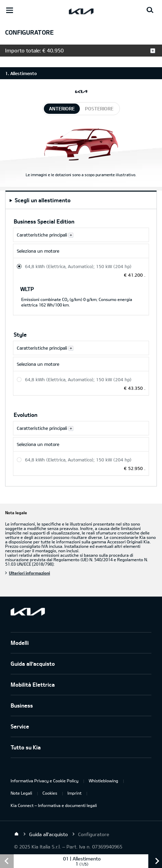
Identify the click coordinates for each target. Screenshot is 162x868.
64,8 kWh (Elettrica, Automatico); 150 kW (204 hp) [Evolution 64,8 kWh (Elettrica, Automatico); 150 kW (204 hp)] (78, 460)
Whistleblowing (103, 781)
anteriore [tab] (62, 109)
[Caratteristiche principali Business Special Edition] (81, 235)
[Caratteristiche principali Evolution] (81, 428)
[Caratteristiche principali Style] (81, 348)
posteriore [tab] (99, 109)
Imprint (74, 793)
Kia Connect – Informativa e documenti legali (54, 805)
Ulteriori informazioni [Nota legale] (29, 573)
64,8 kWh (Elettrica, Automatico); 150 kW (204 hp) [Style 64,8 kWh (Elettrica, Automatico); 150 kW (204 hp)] (78, 379)
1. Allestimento (21, 73)
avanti (155, 861)
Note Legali (21, 793)
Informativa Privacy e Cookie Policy (45, 781)
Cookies (50, 793)
